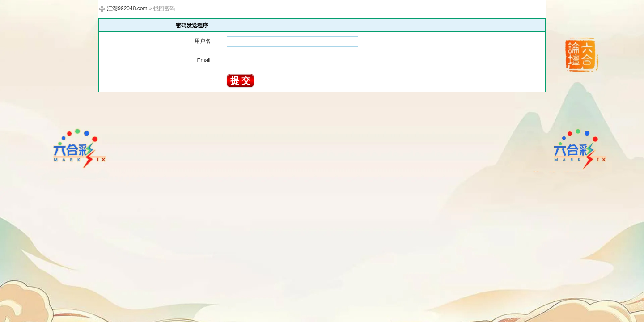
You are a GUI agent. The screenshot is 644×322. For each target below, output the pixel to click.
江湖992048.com (127, 8)
